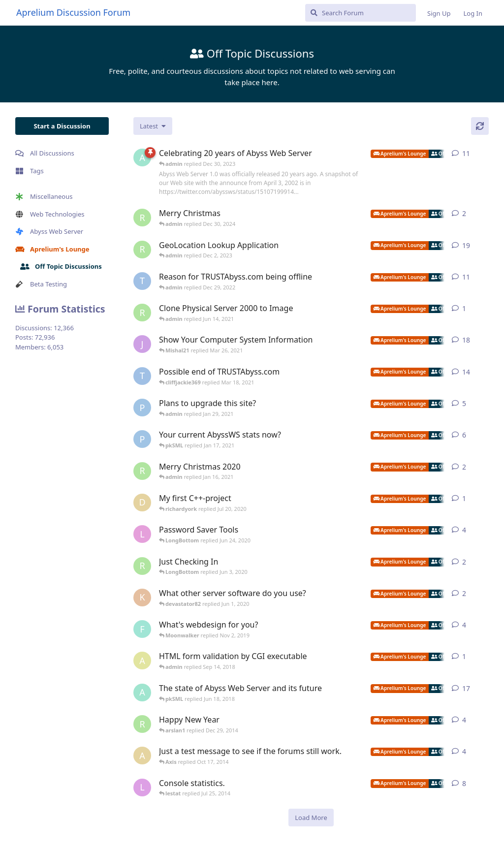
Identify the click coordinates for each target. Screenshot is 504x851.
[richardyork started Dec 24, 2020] (142, 471)
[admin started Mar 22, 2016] (142, 693)
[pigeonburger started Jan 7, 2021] (142, 439)
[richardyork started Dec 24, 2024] (142, 218)
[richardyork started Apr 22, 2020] (142, 566)
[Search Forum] (361, 13)
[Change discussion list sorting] (153, 126)
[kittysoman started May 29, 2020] (142, 598)
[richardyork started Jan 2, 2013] (142, 724)
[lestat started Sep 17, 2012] (142, 788)
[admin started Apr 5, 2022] (142, 158)
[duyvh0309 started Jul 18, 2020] (142, 503)
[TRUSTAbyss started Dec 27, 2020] (142, 376)
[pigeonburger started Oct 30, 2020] (142, 408)
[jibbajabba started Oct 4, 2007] (142, 344)
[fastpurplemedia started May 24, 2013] (142, 629)
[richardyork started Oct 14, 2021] (142, 250)
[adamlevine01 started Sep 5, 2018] (142, 661)
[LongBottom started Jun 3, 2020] (142, 534)
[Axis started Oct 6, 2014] (142, 756)
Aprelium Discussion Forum (73, 12)
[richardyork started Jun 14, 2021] (142, 313)
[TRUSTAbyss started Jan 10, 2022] (142, 281)
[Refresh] (480, 126)
